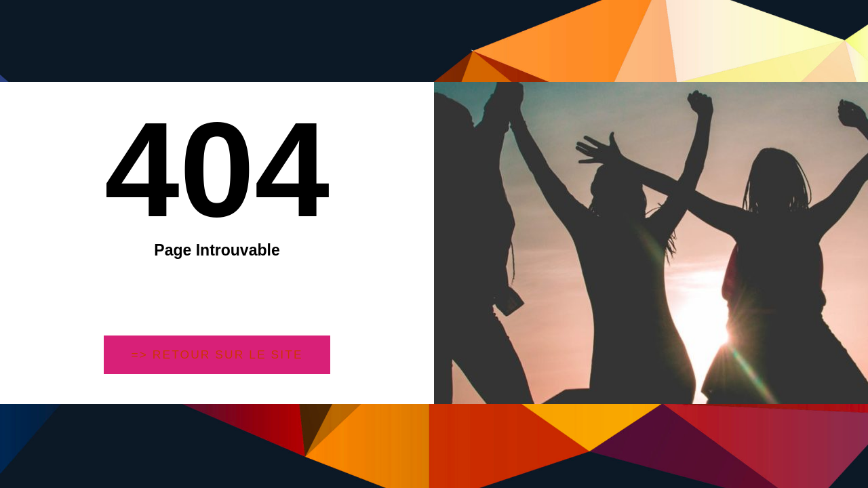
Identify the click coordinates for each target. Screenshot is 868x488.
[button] (217, 355)
